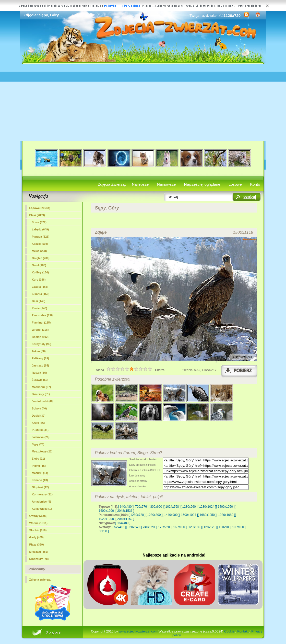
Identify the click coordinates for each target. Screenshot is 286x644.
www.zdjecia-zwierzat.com (138, 631)
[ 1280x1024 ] (207, 507)
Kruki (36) (38, 423)
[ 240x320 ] (149, 527)
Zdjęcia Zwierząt (112, 184)
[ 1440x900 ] (171, 515)
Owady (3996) (38, 516)
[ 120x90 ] (224, 527)
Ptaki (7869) (37, 215)
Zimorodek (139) (43, 315)
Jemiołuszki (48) (43, 401)
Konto (255, 184)
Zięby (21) (38, 459)
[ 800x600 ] (156, 507)
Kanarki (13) (40, 480)
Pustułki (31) (40, 430)
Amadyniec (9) (41, 502)
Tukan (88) (39, 351)
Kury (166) (39, 280)
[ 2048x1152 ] (125, 519)
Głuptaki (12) (40, 487)
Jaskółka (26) (41, 437)
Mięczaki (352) (39, 552)
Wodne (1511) (38, 523)
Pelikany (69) (40, 358)
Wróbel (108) (40, 330)
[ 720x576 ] (141, 507)
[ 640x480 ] (126, 507)
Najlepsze (140, 184)
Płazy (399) (37, 545)
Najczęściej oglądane (202, 184)
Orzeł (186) (39, 265)
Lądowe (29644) (40, 208)
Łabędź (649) (40, 229)
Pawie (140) (40, 308)
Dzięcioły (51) (41, 394)
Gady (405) (37, 537)
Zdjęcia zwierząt (40, 580)
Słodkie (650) (38, 530)
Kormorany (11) (42, 494)
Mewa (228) (39, 251)
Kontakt (243, 631)
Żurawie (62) (40, 380)
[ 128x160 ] (194, 527)
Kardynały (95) (42, 344)
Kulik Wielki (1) (42, 509)
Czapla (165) (40, 287)
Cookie (229, 631)
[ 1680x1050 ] (207, 515)
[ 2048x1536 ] (125, 511)
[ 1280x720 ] (137, 515)
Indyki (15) (39, 466)
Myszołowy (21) (42, 451)
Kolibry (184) (40, 272)
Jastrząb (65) (40, 365)
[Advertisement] (143, 103)
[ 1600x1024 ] (189, 515)
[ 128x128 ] (209, 527)
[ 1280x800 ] (154, 515)
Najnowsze (166, 184)
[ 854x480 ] (123, 523)
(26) (38, 444)
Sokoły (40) (39, 408)
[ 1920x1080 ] (226, 515)
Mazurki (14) (40, 473)
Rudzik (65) (39, 373)
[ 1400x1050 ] (225, 507)
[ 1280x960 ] (189, 507)
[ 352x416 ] (118, 527)
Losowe (235, 184)
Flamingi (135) (41, 323)
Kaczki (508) (40, 244)
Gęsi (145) (39, 301)
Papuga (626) (41, 237)
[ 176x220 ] (164, 527)
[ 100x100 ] (238, 527)
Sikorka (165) (41, 294)
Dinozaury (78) (39, 559)
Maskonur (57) (41, 387)
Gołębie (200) (41, 258)
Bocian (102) (40, 337)
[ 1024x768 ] (172, 507)
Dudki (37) (39, 416)
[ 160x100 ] (179, 527)
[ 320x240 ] (133, 527)
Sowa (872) (39, 222)
